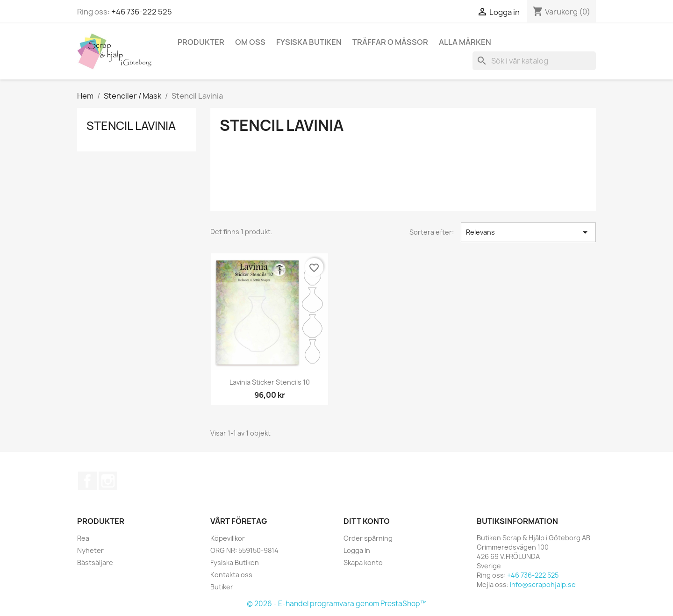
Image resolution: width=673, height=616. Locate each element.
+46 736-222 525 (142, 12)
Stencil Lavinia (131, 126)
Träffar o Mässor (390, 42)
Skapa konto (363, 562)
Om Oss (250, 42)
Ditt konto (367, 521)
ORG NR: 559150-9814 (244, 550)
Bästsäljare (95, 562)
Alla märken (465, 42)
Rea (83, 538)
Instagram (108, 481)
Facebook (87, 481)
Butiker (222, 587)
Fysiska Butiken (309, 42)
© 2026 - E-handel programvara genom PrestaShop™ (337, 604)
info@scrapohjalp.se (543, 584)
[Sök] (534, 61)
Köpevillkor (228, 538)
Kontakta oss (231, 575)
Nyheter (90, 550)
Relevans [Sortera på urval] (528, 232)
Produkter (201, 42)
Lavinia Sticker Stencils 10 (270, 382)
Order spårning (368, 538)
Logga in (357, 550)
